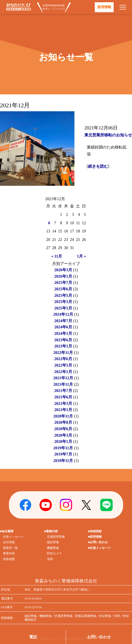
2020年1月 (63, 441)
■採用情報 (95, 537)
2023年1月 (63, 346)
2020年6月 (63, 429)
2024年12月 (63, 314)
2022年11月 (63, 353)
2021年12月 (63, 378)
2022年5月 (63, 365)
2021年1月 (63, 410)
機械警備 (53, 548)
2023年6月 (63, 340)
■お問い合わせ (98, 542)
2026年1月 (63, 276)
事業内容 (9, 553)
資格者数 (9, 559)
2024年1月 (63, 333)
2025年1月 (63, 308)
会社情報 (9, 542)
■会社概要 (7, 531)
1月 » (81, 256)
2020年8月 (63, 422)
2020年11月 (63, 416)
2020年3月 (63, 435)
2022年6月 (63, 359)
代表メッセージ (13, 537)
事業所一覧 (10, 548)
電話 (33, 637)
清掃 (50, 559)
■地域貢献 (95, 531)
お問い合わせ (99, 637)
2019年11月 (63, 448)
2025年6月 (63, 289)
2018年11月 (63, 461)
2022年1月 (63, 372)
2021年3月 (63, 403)
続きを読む (98, 166)
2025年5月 (63, 295)
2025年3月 (63, 302)
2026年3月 (63, 270)
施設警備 (53, 542)
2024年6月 (63, 327)
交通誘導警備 (56, 537)
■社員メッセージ (99, 548)
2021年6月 (63, 397)
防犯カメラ (54, 553)
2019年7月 (63, 454)
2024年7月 (63, 321)
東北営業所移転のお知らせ (108, 135)
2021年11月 (63, 384)
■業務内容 (51, 531)
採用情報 (104, 7)
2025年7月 (63, 283)
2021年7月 (63, 391)
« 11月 (57, 256)
